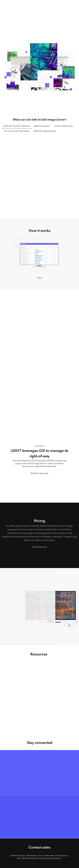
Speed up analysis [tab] (42, 126)
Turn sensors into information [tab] (17, 131)
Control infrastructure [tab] (63, 126)
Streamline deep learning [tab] (45, 131)
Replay (40, 278)
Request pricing (39, 547)
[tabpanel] (39, 171)
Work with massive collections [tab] (17, 126)
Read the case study (40, 473)
